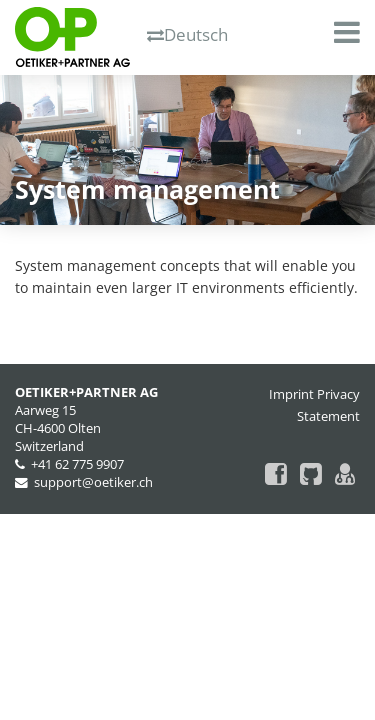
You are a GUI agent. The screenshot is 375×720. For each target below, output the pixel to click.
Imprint (291, 394)
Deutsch (187, 34)
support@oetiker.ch (93, 482)
